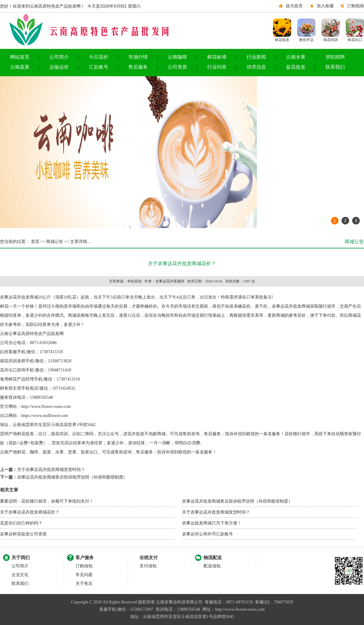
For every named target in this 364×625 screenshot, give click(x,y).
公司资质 (177, 67)
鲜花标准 (217, 57)
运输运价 (59, 67)
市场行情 (138, 57)
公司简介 (59, 57)
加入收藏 (325, 6)
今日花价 (99, 57)
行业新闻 (256, 57)
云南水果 (296, 57)
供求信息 (256, 67)
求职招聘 (335, 57)
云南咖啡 (177, 57)
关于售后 (84, 584)
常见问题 (84, 575)
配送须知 (212, 566)
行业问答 (217, 67)
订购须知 (84, 566)
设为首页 (294, 6)
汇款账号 (99, 67)
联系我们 (335, 67)
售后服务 (138, 67)
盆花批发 (296, 67)
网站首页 (20, 57)
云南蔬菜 (20, 67)
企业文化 (20, 575)
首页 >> (37, 242)
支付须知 (148, 566)
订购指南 (356, 6)
